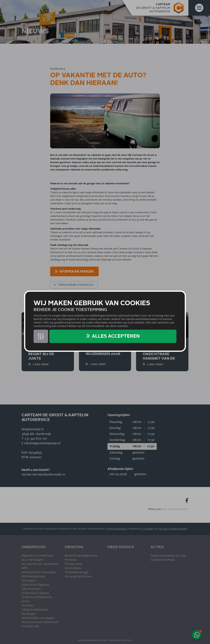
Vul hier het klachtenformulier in (43, 475)
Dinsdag (115, 428)
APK (24, 568)
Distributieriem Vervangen (39, 572)
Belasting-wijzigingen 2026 (103, 352)
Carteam (148, 529)
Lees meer (41, 364)
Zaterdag (116, 453)
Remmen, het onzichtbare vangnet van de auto (159, 354)
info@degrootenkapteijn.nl (42, 443)
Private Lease (74, 564)
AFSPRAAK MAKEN (76, 272)
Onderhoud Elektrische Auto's (37, 599)
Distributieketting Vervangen (33, 579)
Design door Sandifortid (121, 641)
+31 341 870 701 (36, 439)
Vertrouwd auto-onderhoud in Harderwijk (40, 624)
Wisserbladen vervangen (38, 618)
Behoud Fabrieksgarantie (81, 556)
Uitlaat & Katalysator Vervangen (35, 612)
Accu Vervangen (32, 560)
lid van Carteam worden (173, 529)
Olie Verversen (31, 589)
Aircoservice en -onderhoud (40, 564)
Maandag (116, 422)
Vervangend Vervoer (78, 577)
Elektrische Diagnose (35, 585)
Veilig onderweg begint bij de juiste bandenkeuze (46, 354)
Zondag (115, 459)
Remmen (28, 606)
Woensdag (117, 434)
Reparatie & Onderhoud (37, 556)
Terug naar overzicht (76, 285)
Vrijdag (115, 446)
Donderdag (117, 440)
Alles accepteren (116, 336)
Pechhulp (71, 560)
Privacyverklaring (116, 529)
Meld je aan (155, 509)
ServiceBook (73, 568)
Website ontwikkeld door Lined (93, 641)
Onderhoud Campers (35, 593)
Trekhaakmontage (77, 572)
